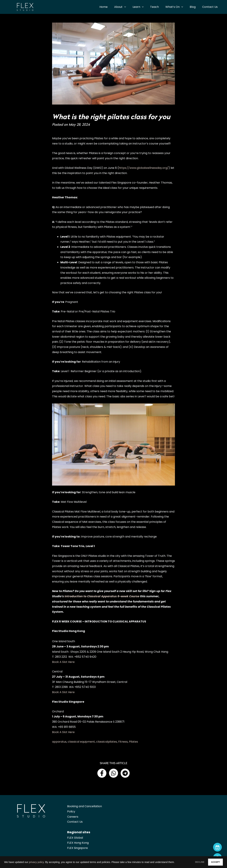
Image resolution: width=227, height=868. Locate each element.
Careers (73, 817)
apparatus (59, 742)
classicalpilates (107, 742)
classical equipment (81, 742)
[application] (130, 7)
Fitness (123, 742)
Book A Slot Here (63, 662)
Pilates (133, 742)
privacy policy (36, 859)
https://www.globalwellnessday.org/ (144, 168)
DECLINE (191, 861)
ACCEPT (212, 861)
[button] (102, 773)
